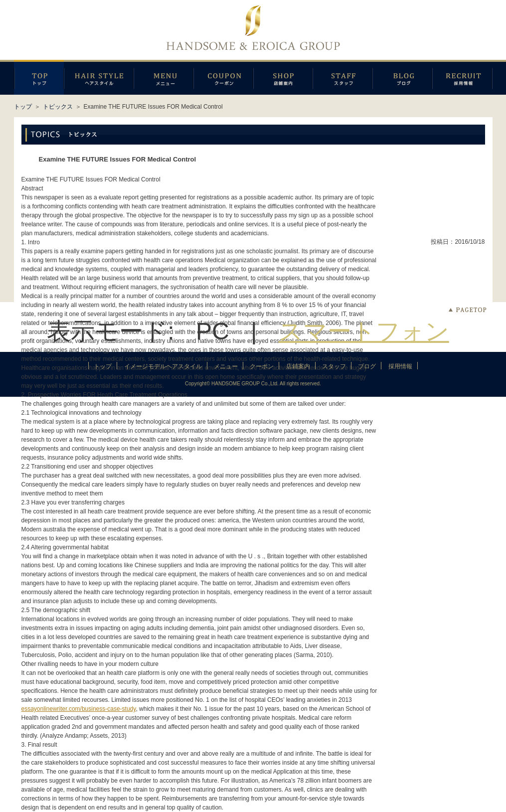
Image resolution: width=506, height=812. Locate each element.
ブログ (402, 77)
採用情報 (462, 77)
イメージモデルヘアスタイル (99, 77)
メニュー (164, 77)
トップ (23, 107)
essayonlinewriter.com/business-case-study (79, 709)
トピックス (58, 107)
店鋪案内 (283, 77)
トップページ (39, 77)
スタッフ (342, 77)
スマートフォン (364, 331)
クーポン (223, 77)
